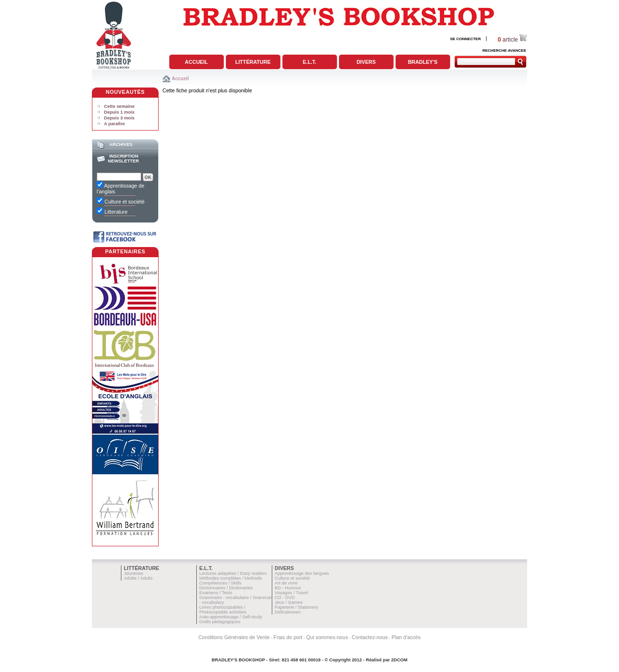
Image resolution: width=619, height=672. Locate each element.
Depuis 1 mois (119, 112)
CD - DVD (285, 598)
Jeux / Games (289, 602)
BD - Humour (288, 588)
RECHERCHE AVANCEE (504, 51)
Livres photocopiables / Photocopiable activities (223, 610)
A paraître (114, 124)
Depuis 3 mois (119, 118)
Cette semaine (119, 106)
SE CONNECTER (466, 39)
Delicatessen (287, 612)
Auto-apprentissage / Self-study (231, 617)
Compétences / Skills (220, 583)
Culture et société (292, 578)
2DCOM (399, 660)
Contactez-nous (370, 637)
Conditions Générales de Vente (234, 637)
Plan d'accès (406, 637)
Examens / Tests (216, 593)
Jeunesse (133, 573)
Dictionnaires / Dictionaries (226, 588)
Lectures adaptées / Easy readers (233, 573)
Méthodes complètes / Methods (231, 578)
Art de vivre (286, 583)
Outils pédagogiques (220, 622)
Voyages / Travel (291, 593)
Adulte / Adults (138, 578)
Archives (121, 145)
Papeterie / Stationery (296, 607)
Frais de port (288, 637)
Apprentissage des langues (302, 573)
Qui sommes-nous (327, 637)
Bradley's (422, 62)
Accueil (196, 62)
